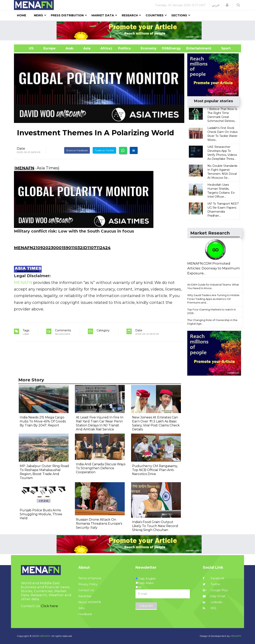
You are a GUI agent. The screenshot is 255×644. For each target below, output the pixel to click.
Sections (179, 15)
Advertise (85, 596)
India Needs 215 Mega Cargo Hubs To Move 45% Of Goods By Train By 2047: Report (43, 421)
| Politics (123, 48)
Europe (50, 48)
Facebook (214, 578)
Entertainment (193, 48)
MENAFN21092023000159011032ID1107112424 (62, 248)
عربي (216, 5)
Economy (149, 48)
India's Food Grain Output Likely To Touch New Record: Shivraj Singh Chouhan (155, 526)
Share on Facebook (77, 150)
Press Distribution (67, 15)
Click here (49, 606)
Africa (105, 48)
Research (130, 15)
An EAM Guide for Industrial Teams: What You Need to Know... (213, 286)
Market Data (103, 15)
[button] (227, 5)
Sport (223, 48)
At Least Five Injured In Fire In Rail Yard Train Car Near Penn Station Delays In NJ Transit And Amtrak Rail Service (100, 423)
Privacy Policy (88, 584)
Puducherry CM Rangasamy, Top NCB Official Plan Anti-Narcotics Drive (155, 470)
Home (22, 15)
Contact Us (86, 590)
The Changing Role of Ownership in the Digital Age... (212, 322)
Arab (69, 48)
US (26, 48)
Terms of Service (90, 578)
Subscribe (146, 606)
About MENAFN (90, 602)
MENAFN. (45, 636)
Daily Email (214, 596)
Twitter (212, 584)
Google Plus (215, 590)
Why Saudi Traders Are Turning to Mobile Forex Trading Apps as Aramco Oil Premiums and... (213, 299)
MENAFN (25, 168)
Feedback (85, 614)
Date (21, 148)
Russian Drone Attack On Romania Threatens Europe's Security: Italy (99, 524)
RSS (210, 608)
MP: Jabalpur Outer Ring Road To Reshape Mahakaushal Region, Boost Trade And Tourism (44, 472)
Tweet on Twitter (104, 150)
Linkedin (213, 602)
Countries (155, 15)
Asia (87, 48)
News (38, 15)
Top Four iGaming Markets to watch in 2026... (212, 311)
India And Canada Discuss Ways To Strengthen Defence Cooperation (101, 468)
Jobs (81, 608)
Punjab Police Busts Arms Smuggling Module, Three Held (41, 514)
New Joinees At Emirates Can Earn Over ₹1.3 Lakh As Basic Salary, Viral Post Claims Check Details (156, 423)
